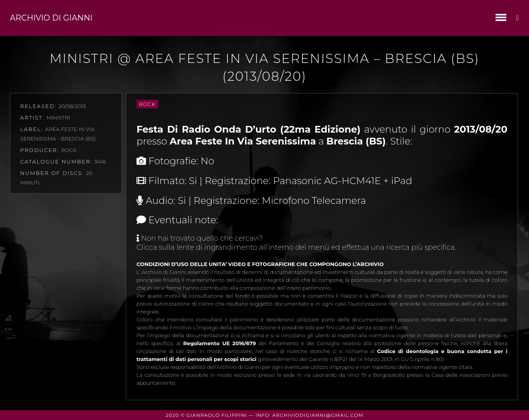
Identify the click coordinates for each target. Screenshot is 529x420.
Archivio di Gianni (51, 18)
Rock (147, 104)
